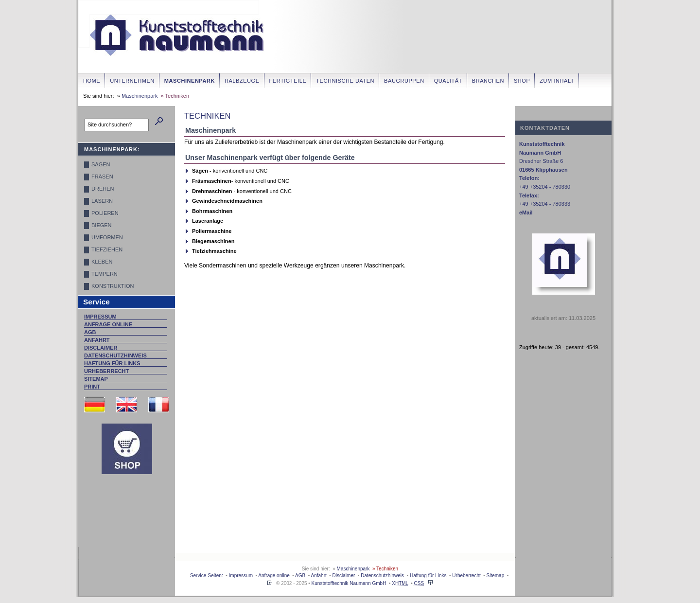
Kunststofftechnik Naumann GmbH (349, 583)
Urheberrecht (106, 371)
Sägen (101, 164)
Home (92, 81)
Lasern (102, 201)
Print (92, 387)
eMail (526, 213)
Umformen (107, 237)
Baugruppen (404, 81)
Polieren (105, 213)
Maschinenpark (190, 81)
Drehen (103, 189)
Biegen (102, 225)
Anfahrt (97, 340)
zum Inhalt (557, 81)
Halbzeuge (242, 81)
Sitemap (96, 379)
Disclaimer (101, 348)
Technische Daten (345, 81)
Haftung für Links (112, 363)
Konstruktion (113, 286)
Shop (522, 81)
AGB (90, 332)
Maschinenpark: (112, 149)
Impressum (100, 317)
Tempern (105, 274)
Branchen (488, 81)
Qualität (448, 81)
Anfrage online (108, 324)
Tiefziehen (107, 249)
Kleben (102, 262)
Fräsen (102, 177)
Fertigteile (288, 81)
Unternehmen (132, 81)
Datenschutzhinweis (115, 355)
